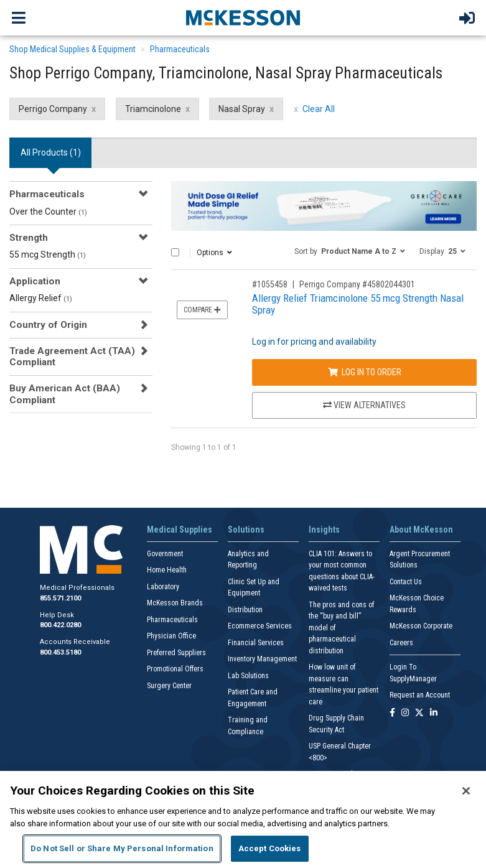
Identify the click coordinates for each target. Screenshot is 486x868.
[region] (243, 819)
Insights (324, 530)
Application (35, 281)
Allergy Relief (41, 298)
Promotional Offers (175, 669)
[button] (350, 251)
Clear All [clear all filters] (319, 109)
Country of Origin (48, 325)
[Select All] (175, 252)
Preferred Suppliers (176, 653)
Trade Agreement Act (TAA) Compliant (72, 357)
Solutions (246, 530)
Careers (401, 643)
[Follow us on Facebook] (392, 713)
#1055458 (270, 284)
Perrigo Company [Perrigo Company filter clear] (53, 109)
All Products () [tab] (51, 152)
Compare (202, 310)
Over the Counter (48, 212)
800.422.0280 (60, 625)
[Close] (466, 791)
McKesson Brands (175, 603)
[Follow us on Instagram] (405, 713)
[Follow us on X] (419, 713)
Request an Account (420, 695)
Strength (29, 238)
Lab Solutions (248, 676)
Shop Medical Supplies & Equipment (72, 49)
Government (165, 554)
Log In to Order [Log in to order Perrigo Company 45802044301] (365, 372)
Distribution (245, 610)
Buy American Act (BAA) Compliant (65, 394)
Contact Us (406, 582)
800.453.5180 (60, 652)
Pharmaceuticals (180, 49)
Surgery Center (169, 686)
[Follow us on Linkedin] (434, 713)
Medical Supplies (180, 530)
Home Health (167, 570)
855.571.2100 (60, 598)
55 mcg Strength (48, 254)
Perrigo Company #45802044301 (357, 284)
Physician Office (171, 636)
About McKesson (421, 530)
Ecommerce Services (260, 626)
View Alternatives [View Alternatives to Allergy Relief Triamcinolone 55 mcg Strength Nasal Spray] (364, 405)
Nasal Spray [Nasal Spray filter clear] (242, 109)
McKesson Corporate (421, 626)
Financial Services (256, 643)
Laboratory (163, 587)
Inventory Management (262, 659)
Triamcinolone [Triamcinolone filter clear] (153, 109)
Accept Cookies (270, 848)
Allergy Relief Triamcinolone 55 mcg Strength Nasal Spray (358, 304)
